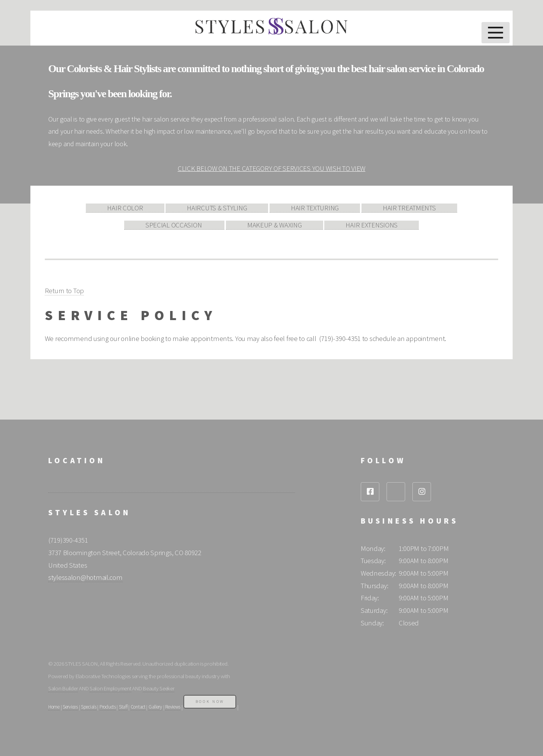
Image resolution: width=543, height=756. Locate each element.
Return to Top (64, 291)
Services (70, 707)
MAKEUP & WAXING (275, 225)
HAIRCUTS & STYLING (217, 208)
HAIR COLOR (125, 208)
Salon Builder (63, 688)
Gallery (155, 707)
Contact (138, 707)
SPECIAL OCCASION (174, 225)
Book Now (210, 702)
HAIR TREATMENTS (409, 208)
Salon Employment (110, 688)
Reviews (173, 707)
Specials (89, 707)
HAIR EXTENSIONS (372, 225)
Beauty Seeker (159, 688)
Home (54, 707)
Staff (123, 707)
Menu (496, 33)
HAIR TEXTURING (315, 208)
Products (108, 707)
